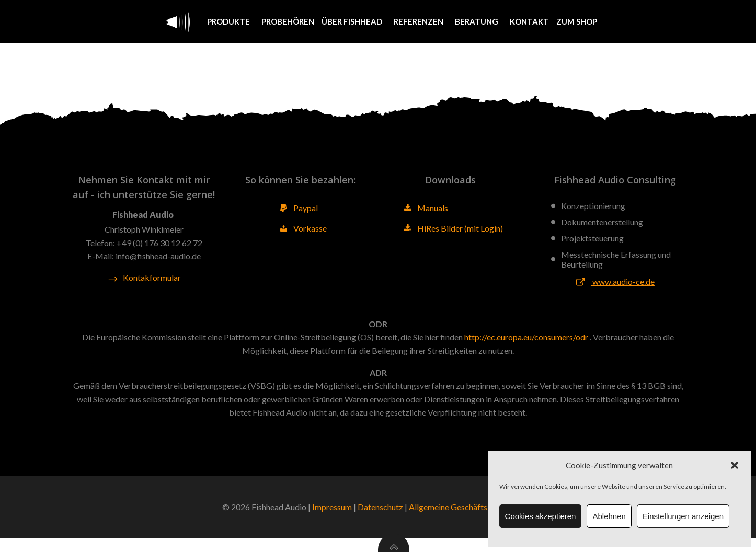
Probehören (287, 21)
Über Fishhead (353, 21)
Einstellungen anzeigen (683, 516)
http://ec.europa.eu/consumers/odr (526, 345)
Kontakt (529, 21)
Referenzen (420, 21)
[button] (735, 465)
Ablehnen (609, 516)
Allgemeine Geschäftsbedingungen (471, 521)
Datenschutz (380, 521)
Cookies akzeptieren (541, 516)
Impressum (332, 521)
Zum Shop (576, 21)
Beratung (478, 21)
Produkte (230, 21)
